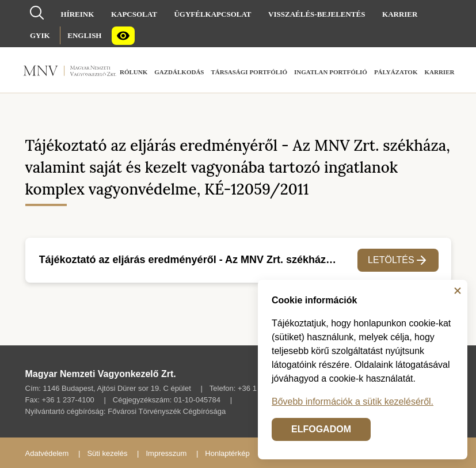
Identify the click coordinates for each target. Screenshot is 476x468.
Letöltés (398, 260)
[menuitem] (78, 14)
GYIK (40, 35)
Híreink (78, 14)
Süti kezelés (107, 453)
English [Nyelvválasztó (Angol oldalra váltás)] (84, 35)
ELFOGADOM (321, 429)
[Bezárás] (458, 291)
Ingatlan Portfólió (331, 72)
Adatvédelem (47, 453)
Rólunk (134, 72)
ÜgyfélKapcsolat (212, 14)
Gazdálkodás (179, 72)
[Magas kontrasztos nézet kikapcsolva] (123, 36)
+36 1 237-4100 (68, 400)
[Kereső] (37, 12)
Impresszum (166, 453)
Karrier (400, 14)
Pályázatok (396, 72)
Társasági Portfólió (249, 72)
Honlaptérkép (227, 453)
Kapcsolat (134, 14)
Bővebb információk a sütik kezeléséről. (353, 402)
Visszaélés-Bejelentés (317, 14)
